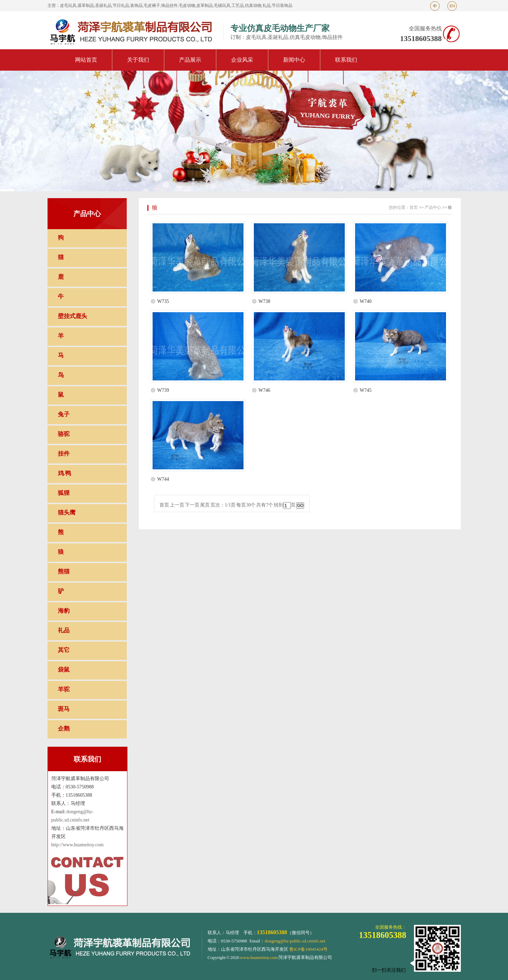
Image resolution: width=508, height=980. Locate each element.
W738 (265, 301)
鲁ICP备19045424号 (308, 949)
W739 (163, 390)
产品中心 (433, 207)
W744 (163, 479)
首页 (414, 207)
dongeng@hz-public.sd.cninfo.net (295, 941)
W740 (366, 301)
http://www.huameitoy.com (77, 845)
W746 (265, 390)
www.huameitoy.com (259, 957)
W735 (163, 301)
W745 (366, 390)
